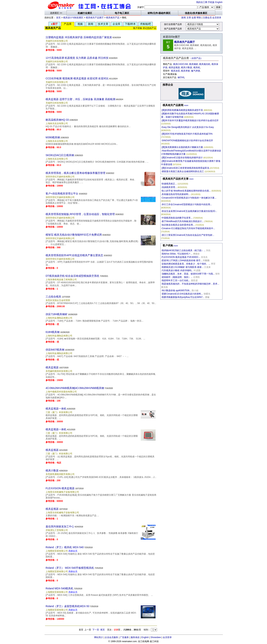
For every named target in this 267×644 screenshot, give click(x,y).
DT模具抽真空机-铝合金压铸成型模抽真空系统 (72, 276)
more (186, 105)
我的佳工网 (202, 2)
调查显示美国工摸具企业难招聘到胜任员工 (183, 171)
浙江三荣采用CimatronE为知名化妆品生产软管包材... (188, 235)
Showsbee (156, 637)
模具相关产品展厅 (95, 18)
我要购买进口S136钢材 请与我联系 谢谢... (183, 267)
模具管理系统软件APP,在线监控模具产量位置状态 (74, 255)
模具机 (197, 67)
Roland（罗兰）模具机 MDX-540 (65, 547)
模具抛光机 (205, 64)
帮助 (199, 18)
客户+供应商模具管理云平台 (62, 194)
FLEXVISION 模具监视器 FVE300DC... (181, 257)
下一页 (96, 630)
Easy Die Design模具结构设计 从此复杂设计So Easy (188, 127)
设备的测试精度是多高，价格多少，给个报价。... (186, 264)
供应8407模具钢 (55, 350)
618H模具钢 (53, 332)
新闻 (184, 18)
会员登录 (217, 18)
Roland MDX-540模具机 (59, 588)
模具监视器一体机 (56, 409)
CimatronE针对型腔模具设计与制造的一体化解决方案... (189, 198)
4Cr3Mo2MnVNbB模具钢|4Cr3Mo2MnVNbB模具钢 (75, 388)
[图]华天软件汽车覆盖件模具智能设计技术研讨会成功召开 (190, 120)
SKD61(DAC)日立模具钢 (60, 155)
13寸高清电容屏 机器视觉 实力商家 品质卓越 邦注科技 (77, 58)
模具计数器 (52, 470)
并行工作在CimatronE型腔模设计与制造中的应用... (187, 204)
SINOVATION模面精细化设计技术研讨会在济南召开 (187, 141)
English (219, 2)
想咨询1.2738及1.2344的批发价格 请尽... (182, 260)
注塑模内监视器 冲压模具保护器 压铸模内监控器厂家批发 (79, 37)
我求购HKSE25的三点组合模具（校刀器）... (184, 250)
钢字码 (181, 77)
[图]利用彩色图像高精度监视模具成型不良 (182, 110)
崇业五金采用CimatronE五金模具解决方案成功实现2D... (189, 211)
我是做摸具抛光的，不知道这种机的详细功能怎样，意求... (190, 284)
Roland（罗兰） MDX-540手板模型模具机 (70, 568)
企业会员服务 (111, 637)
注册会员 (207, 18)
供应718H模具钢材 (56, 314)
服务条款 (135, 637)
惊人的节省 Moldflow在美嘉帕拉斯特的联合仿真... (186, 191)
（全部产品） (196, 58)
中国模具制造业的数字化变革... (177, 218)
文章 (189, 18)
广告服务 (124, 637)
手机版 (211, 2)
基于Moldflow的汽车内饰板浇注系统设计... (183, 221)
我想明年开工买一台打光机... (176, 280)
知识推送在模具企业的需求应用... (178, 225)
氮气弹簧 (196, 71)
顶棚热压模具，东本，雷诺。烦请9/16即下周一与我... (188, 274)
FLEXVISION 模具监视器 (60, 488)
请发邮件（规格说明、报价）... (177, 277)
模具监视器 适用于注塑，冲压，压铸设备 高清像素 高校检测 (80, 99)
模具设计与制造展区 (73, 18)
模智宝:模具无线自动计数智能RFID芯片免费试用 (74, 235)
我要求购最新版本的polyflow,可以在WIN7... (183, 297)
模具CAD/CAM (181, 64)
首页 (58, 18)
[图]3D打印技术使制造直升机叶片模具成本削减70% (187, 134)
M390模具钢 (53, 137)
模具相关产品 (113, 18)
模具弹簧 (185, 71)
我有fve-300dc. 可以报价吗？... (177, 254)
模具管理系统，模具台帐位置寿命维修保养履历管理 (75, 173)
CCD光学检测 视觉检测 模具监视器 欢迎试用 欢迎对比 (77, 78)
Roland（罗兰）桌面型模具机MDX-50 (67, 606)
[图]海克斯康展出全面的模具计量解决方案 (182, 147)
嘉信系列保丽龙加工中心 (60, 526)
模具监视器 (52, 367)
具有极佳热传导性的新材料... (176, 194)
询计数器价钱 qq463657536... (176, 290)
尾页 (103, 630)
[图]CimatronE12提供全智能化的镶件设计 (182, 158)
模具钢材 (194, 64)
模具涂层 (175, 71)
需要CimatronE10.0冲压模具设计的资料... (182, 294)
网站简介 (99, 637)
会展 (194, 18)
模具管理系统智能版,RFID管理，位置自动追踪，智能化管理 (80, 214)
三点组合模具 (53, 297)
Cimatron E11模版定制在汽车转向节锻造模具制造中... (188, 228)
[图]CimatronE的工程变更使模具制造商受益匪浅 (185, 168)
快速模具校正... (169, 184)
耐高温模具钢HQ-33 (57, 120)
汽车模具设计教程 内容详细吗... (177, 270)
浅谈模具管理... (169, 187)
